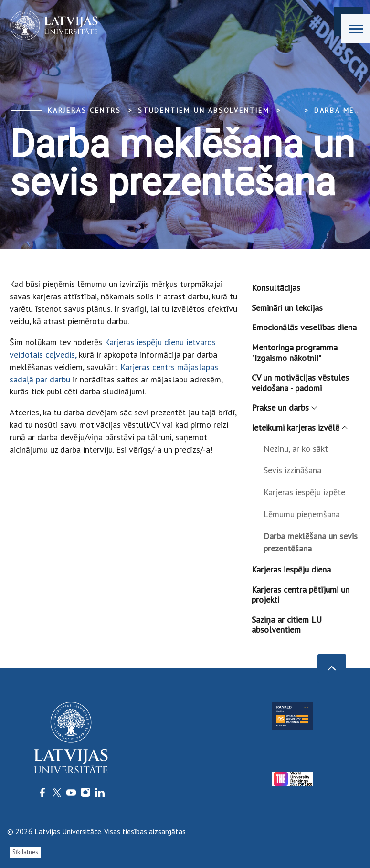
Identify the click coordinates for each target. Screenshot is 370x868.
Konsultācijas (276, 288)
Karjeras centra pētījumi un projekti (301, 595)
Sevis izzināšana (292, 470)
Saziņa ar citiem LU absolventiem (287, 625)
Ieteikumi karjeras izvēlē (299, 428)
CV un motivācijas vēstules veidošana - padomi (300, 383)
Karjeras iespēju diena (291, 569)
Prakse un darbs (284, 408)
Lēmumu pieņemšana (302, 514)
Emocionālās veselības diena (304, 327)
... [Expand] (292, 110)
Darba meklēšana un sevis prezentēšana (311, 542)
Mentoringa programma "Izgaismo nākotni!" (295, 353)
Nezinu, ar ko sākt (296, 449)
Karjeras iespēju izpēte (304, 492)
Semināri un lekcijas (287, 308)
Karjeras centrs (85, 110)
